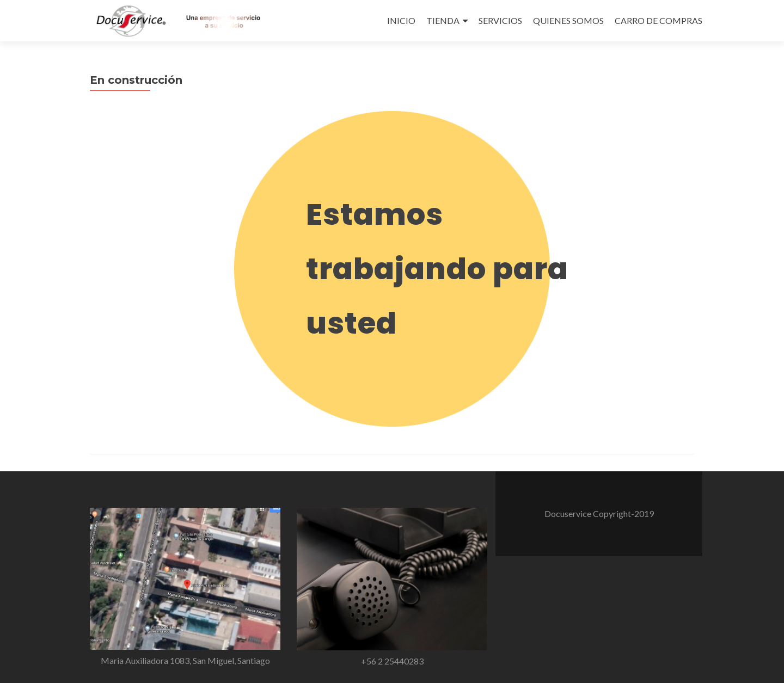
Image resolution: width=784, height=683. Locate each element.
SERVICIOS (500, 20)
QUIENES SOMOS (568, 20)
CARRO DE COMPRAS (659, 20)
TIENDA (443, 20)
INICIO (401, 20)
